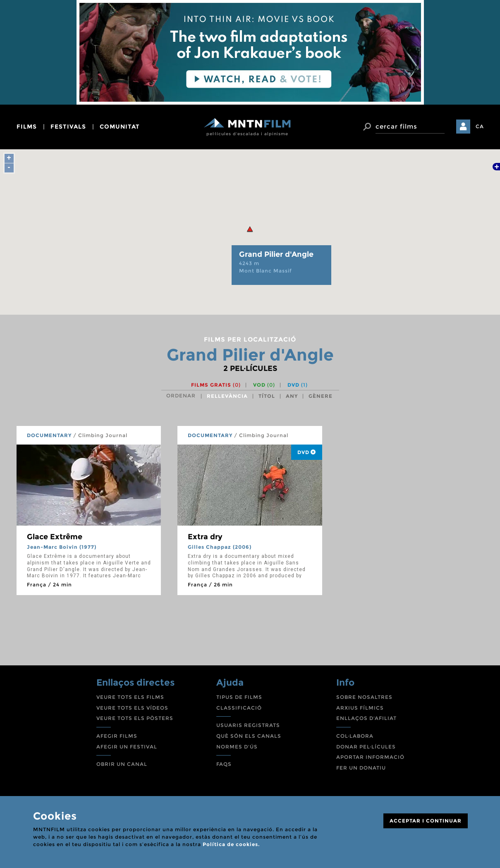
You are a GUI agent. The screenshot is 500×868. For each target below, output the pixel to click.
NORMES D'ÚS (237, 747)
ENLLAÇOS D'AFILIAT (366, 718)
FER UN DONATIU (361, 768)
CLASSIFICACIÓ (239, 708)
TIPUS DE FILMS (239, 697)
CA (480, 126)
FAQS (224, 764)
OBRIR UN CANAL (122, 764)
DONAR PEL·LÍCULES (366, 747)
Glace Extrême (55, 537)
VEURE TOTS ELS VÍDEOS (132, 708)
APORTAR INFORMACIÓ (370, 757)
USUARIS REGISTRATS (248, 725)
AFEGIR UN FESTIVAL (127, 747)
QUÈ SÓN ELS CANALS (249, 736)
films (27, 127)
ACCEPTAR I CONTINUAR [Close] (426, 821)
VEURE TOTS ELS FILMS (130, 697)
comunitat (120, 127)
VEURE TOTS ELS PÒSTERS (135, 718)
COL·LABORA (355, 736)
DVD (298, 385)
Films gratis (216, 385)
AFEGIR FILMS (117, 736)
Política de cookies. (231, 844)
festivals (68, 127)
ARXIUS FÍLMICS (360, 708)
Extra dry (205, 537)
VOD (264, 385)
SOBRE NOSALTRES (364, 697)
